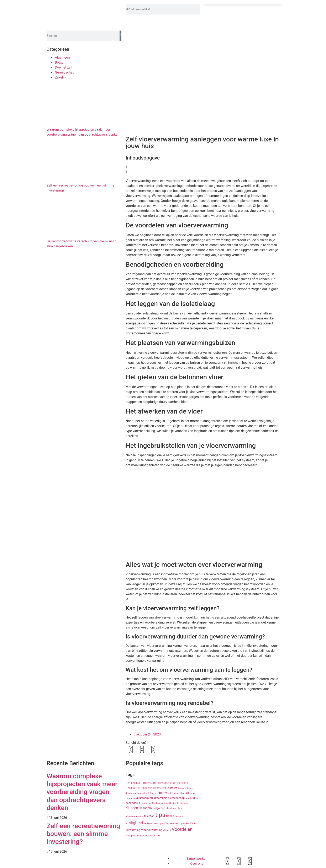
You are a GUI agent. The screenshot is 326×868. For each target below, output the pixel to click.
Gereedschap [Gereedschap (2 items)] (176, 798)
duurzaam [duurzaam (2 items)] (142, 798)
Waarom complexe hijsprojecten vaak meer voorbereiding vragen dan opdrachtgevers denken (82, 792)
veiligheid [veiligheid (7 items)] (134, 823)
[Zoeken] (120, 36)
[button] (243, 5)
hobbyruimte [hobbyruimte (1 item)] (162, 803)
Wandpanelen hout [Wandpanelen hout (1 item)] (135, 836)
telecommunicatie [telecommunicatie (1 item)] (134, 816)
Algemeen (62, 57)
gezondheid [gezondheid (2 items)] (133, 803)
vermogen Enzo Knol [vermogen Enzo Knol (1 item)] (164, 823)
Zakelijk (61, 77)
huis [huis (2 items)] (172, 803)
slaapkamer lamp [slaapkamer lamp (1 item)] (175, 808)
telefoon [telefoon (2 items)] (149, 816)
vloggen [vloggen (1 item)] (167, 830)
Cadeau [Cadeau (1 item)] (175, 793)
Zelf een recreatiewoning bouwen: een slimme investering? (83, 834)
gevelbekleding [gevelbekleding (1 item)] (193, 798)
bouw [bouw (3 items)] (163, 793)
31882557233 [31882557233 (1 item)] (160, 788)
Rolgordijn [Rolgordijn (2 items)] (159, 808)
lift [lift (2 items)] (141, 808)
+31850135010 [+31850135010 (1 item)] (180, 783)
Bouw (59, 62)
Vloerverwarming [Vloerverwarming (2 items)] (152, 830)
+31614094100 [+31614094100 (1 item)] (165, 783)
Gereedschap (65, 72)
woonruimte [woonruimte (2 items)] (152, 835)
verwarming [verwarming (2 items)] (133, 830)
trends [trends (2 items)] (170, 816)
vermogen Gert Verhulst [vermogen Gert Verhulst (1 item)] (187, 823)
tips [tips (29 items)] (160, 815)
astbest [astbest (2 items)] (173, 788)
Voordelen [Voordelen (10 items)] (182, 829)
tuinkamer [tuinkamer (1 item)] (180, 816)
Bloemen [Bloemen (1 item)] (154, 793)
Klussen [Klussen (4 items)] (132, 808)
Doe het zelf (64, 67)
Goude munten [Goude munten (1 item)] (148, 803)
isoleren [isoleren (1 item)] (184, 803)
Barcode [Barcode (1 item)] (182, 788)
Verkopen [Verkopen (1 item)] (149, 823)
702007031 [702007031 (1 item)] (147, 788)
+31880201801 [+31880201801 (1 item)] (133, 788)
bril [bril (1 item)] (169, 793)
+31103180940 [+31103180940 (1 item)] (133, 783)
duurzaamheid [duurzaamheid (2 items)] (159, 798)
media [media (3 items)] (148, 808)
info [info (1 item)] (177, 803)
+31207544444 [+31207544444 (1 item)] (149, 783)
